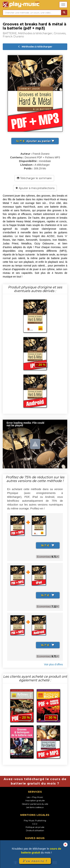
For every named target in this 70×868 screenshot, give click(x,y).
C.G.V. (35, 824)
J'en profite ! (35, 861)
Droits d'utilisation (35, 830)
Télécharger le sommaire (34, 178)
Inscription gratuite (35, 801)
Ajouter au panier (35, 141)
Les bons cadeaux (35, 807)
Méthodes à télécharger (35, 47)
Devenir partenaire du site (35, 804)
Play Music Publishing (35, 821)
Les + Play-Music (35, 797)
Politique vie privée (35, 827)
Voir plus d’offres (53, 664)
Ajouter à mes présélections (35, 188)
